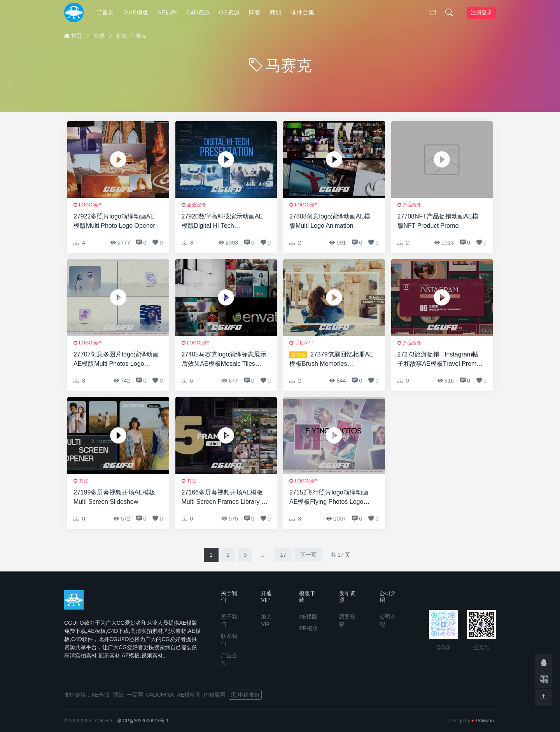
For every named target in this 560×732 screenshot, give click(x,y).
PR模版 (308, 628)
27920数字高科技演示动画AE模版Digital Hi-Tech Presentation (222, 222)
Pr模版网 (215, 695)
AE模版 (136, 12)
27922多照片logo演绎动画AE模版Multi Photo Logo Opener (114, 221)
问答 (255, 12)
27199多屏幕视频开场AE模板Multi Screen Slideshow (114, 497)
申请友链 (245, 695)
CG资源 (229, 12)
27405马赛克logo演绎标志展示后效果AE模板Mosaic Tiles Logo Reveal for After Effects (224, 360)
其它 (84, 481)
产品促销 (412, 205)
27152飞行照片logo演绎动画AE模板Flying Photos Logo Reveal (329, 498)
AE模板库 (189, 695)
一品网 (135, 695)
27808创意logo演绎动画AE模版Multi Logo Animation (330, 221)
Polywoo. (486, 721)
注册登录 (481, 12)
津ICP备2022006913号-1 (143, 721)
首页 (105, 12)
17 (283, 555)
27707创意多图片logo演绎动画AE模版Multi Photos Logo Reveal (116, 360)
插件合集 (303, 12)
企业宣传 (196, 205)
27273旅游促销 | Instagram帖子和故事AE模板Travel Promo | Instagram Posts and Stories (440, 360)
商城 (276, 12)
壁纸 (118, 695)
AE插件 (167, 12)
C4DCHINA (160, 695)
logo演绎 (90, 205)
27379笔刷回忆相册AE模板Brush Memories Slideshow (331, 360)
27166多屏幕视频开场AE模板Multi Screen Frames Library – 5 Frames (223, 498)
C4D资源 (198, 12)
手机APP (304, 343)
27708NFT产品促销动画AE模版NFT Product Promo (438, 221)
